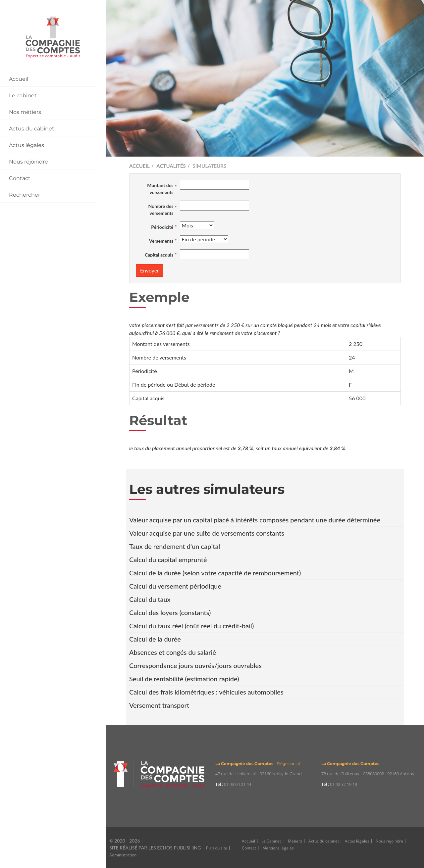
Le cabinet (23, 96)
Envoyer (150, 270)
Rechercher (25, 195)
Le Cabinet (272, 841)
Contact (20, 178)
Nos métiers (25, 112)
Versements (161, 241)
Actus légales (26, 145)
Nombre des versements (161, 210)
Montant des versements (160, 189)
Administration (123, 855)
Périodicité (162, 227)
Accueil (19, 79)
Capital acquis (159, 255)
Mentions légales (278, 848)
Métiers (295, 841)
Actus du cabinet (32, 129)
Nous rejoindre (28, 162)
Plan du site (217, 848)
